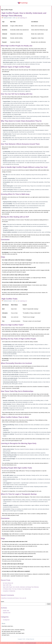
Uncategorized (6, 620)
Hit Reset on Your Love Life (20, 598)
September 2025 (7, 613)
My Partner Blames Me (8, 583)
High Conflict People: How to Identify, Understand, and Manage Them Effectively (21, 587)
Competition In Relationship (9, 591)
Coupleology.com (23, 18)
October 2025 (6, 611)
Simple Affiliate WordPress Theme (31, 643)
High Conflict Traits (9, 299)
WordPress (22, 643)
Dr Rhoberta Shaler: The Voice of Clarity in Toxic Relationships (17, 589)
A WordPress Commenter (7, 598)
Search (2, 602)
